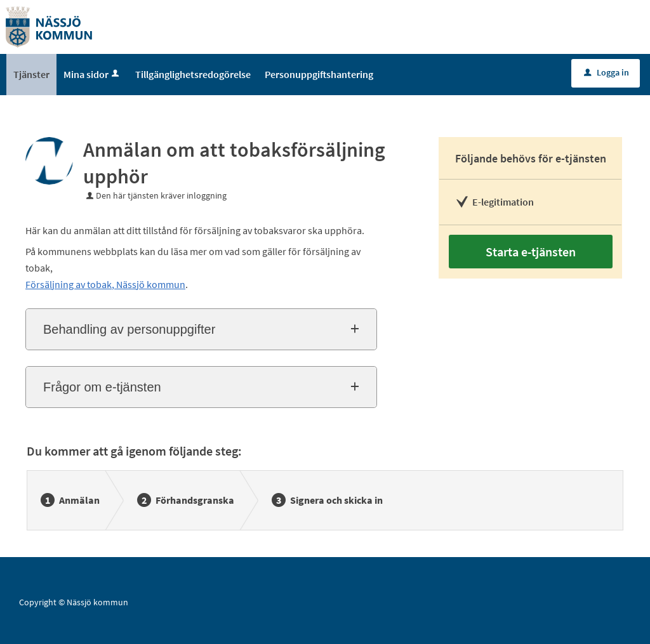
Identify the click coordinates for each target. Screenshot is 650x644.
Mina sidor (92, 74)
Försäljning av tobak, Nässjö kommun (105, 284)
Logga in (607, 72)
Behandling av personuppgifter (129, 329)
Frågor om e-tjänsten (102, 387)
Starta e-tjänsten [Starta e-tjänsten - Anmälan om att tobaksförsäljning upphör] (531, 252)
